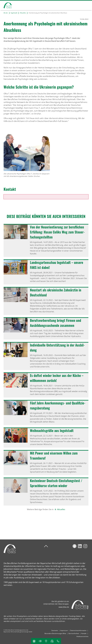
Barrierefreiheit (74, 633)
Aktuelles (23, 13)
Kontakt (84, 633)
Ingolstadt (14, 13)
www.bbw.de (64, 607)
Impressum (64, 630)
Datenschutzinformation (78, 630)
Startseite (55, 630)
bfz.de (6, 13)
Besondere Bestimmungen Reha (55, 633)
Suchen (78, 5)
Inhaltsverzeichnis (82, 636)
